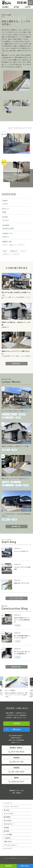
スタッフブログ (9, 813)
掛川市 (18, 418)
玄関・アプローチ (12, 356)
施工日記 (7, 810)
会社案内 (7, 828)
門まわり (29, 356)
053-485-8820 (18, 752)
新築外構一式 (14, 251)
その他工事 (19, 297)
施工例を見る (16, 364)
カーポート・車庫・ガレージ (9, 297)
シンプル (23, 251)
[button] (1, 683)
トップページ (8, 803)
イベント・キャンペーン (11, 806)
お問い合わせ (16, 729)
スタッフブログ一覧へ (17, 598)
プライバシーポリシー (11, 845)
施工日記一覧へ (16, 667)
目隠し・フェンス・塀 (22, 356)
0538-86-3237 (18, 782)
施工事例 (16, 7)
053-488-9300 (18, 772)
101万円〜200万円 (8, 228)
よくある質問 (8, 834)
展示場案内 (5, 7)
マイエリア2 (16, 254)
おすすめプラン (9, 824)
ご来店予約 (27, 7)
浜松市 (4, 212)
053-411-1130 (18, 762)
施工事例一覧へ (16, 526)
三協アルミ (6, 237)
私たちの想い (8, 820)
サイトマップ (8, 848)
